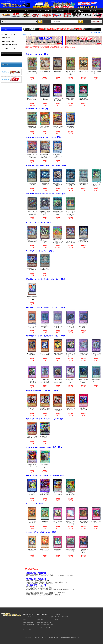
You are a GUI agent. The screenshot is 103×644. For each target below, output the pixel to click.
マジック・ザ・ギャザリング (10, 34)
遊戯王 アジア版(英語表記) (29, 625)
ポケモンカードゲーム (9, 48)
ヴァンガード (26, 627)
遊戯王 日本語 (6, 38)
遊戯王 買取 (40, 620)
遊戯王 (24, 620)
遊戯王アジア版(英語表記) (10, 45)
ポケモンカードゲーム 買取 (44, 627)
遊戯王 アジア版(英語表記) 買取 (45, 625)
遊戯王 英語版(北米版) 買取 (44, 622)
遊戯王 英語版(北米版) (8, 41)
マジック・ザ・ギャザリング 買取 (45, 617)
